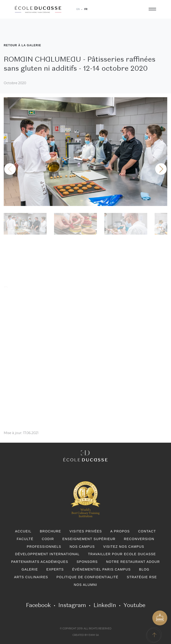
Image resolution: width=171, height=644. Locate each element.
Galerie (30, 569)
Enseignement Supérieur (89, 539)
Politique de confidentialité (88, 577)
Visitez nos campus (124, 547)
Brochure (50, 531)
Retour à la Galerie (22, 45)
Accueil (23, 531)
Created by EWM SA (86, 635)
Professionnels (44, 547)
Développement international (47, 554)
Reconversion (139, 539)
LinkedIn (105, 605)
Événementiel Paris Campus (101, 569)
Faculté (25, 539)
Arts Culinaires (31, 577)
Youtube (134, 605)
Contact (147, 531)
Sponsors (87, 562)
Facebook (38, 605)
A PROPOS (120, 531)
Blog (144, 569)
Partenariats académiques (40, 562)
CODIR (48, 539)
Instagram (72, 605)
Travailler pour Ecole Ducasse (122, 554)
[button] (161, 169)
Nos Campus (82, 547)
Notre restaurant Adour (133, 562)
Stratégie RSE (142, 577)
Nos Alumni (85, 585)
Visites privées (86, 531)
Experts (55, 569)
